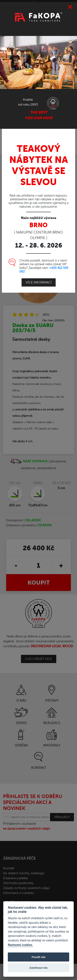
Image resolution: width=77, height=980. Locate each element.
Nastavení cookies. (20, 945)
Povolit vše (38, 957)
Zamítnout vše (38, 968)
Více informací (39, 279)
